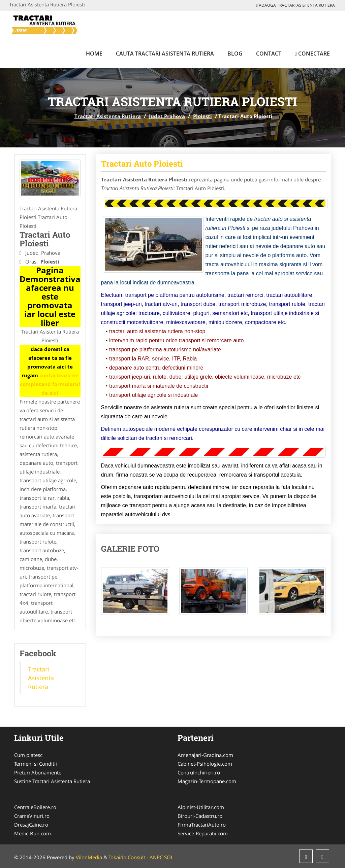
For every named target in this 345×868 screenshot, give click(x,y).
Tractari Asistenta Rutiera (108, 116)
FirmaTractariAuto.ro (202, 825)
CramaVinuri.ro (32, 816)
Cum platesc (28, 755)
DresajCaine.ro (31, 825)
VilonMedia (89, 857)
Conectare (312, 54)
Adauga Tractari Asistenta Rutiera (296, 5)
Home (94, 54)
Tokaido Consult (127, 857)
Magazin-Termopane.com (207, 781)
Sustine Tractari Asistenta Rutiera (52, 781)
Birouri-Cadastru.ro (200, 816)
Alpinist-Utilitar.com (201, 807)
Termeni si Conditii (36, 764)
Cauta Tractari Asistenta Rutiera (165, 54)
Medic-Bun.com (33, 833)
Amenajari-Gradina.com (205, 755)
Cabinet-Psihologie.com (205, 764)
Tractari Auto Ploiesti (142, 164)
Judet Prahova (167, 116)
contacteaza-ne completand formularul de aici (50, 384)
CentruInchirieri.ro (199, 772)
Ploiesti (202, 116)
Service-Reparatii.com (203, 833)
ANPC (156, 857)
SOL (169, 857)
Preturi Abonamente (38, 772)
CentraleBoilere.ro (35, 807)
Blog (235, 54)
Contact (269, 54)
